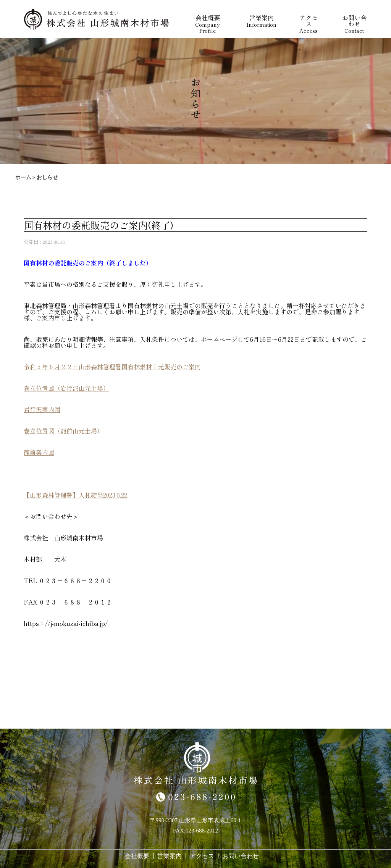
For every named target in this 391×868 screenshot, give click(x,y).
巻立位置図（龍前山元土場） (63, 431)
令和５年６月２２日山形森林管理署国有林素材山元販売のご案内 (112, 367)
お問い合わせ (241, 856)
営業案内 (170, 856)
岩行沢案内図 (42, 409)
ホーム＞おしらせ (37, 177)
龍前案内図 (39, 452)
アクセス (202, 856)
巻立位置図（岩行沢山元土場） (66, 388)
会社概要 (137, 856)
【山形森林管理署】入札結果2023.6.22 (75, 495)
